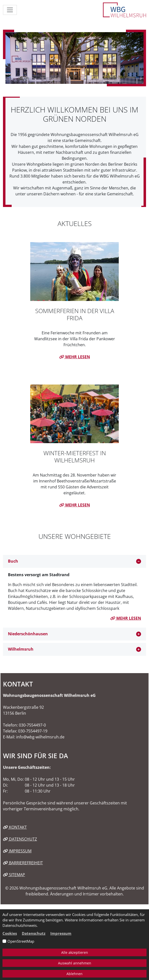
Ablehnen (74, 974)
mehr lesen (75, 357)
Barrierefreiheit (23, 863)
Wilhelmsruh (21, 649)
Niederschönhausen (28, 634)
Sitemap (14, 875)
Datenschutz (20, 839)
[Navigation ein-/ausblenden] (10, 10)
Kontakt (15, 827)
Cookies (10, 933)
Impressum (17, 851)
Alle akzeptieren (75, 952)
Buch (13, 561)
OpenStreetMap (21, 941)
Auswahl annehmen (75, 963)
